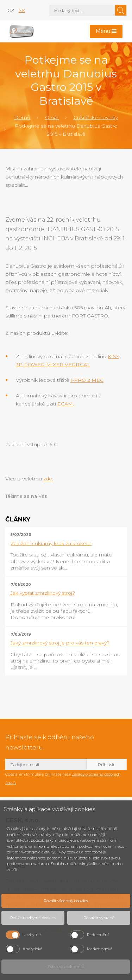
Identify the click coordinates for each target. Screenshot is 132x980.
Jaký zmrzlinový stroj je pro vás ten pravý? (60, 643)
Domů (22, 117)
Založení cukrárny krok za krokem (51, 543)
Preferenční (98, 935)
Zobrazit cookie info (66, 967)
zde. (48, 479)
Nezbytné (32, 935)
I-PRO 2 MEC (87, 380)
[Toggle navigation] (106, 32)
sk (22, 10)
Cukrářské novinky (96, 117)
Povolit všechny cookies (66, 901)
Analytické (32, 949)
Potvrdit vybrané (99, 918)
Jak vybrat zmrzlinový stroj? (43, 593)
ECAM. (66, 404)
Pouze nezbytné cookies (33, 918)
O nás (52, 117)
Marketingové (100, 949)
